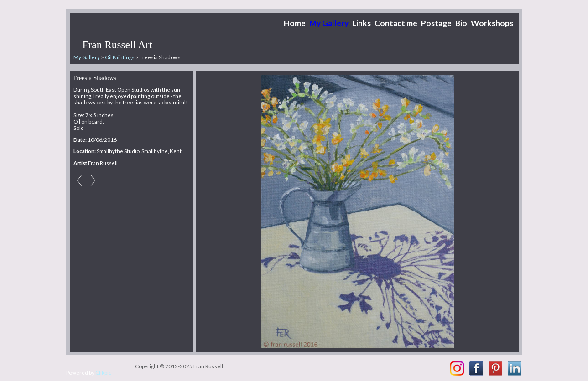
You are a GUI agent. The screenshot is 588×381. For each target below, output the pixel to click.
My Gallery (329, 23)
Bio (461, 23)
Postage (436, 23)
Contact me (396, 23)
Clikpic (103, 372)
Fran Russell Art (117, 45)
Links (362, 23)
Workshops (492, 23)
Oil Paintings (120, 57)
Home (295, 23)
